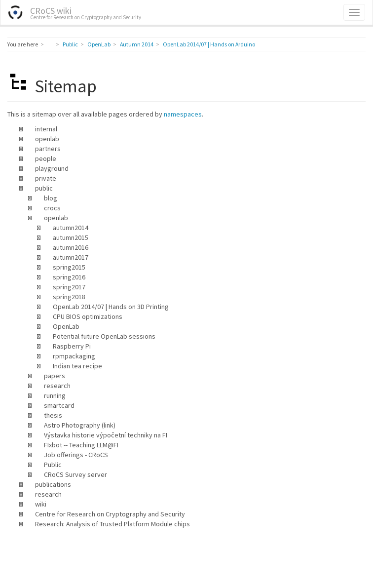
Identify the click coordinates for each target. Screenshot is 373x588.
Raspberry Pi (72, 346)
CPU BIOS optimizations (88, 316)
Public (70, 44)
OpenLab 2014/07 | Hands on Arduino (209, 44)
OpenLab (99, 44)
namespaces (183, 114)
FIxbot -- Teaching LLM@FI (81, 445)
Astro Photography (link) (80, 425)
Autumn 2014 (137, 44)
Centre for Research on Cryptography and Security (110, 514)
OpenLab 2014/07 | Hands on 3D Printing (111, 307)
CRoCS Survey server (75, 474)
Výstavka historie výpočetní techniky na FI (106, 435)
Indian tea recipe (77, 366)
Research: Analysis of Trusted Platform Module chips (112, 524)
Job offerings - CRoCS (76, 455)
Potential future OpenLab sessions (104, 336)
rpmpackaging (74, 356)
